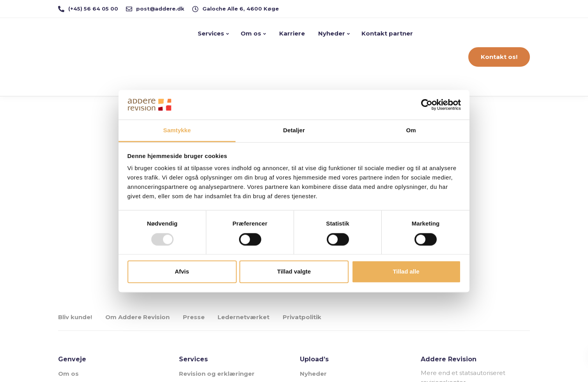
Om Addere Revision (137, 317)
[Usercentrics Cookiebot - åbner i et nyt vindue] (427, 105)
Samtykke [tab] (177, 131)
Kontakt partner (387, 33)
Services (211, 33)
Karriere (291, 33)
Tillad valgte (294, 272)
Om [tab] (411, 131)
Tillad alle (406, 272)
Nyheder (331, 33)
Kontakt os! (499, 57)
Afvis (182, 272)
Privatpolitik (302, 317)
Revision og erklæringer (217, 374)
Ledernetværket (244, 317)
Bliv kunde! (75, 317)
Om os (251, 33)
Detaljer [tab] (294, 131)
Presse (194, 317)
